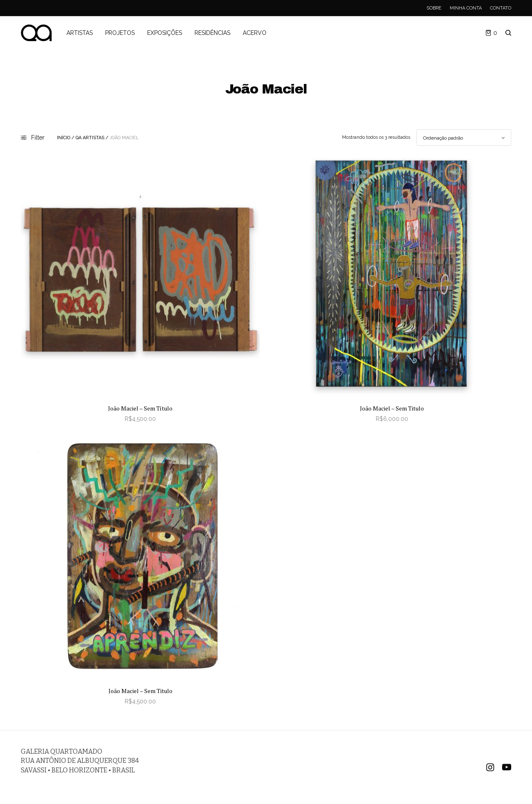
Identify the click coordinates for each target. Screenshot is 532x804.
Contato (501, 8)
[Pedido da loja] (464, 138)
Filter (33, 138)
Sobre (434, 8)
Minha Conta (466, 8)
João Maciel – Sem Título (140, 408)
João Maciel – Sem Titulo (392, 408)
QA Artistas (90, 138)
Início (64, 138)
